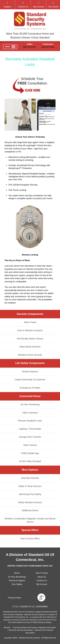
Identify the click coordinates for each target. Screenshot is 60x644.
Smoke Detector (30, 372)
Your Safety (17, 584)
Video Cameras (30, 413)
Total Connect (30, 445)
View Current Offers (30, 539)
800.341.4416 (48, 47)
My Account (39, 7)
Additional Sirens (30, 510)
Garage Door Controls (30, 437)
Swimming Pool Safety (30, 494)
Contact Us (23, 7)
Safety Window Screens (30, 502)
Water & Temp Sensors (30, 486)
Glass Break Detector (30, 347)
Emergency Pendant (30, 388)
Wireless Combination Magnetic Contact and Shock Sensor (30, 520)
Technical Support (17, 580)
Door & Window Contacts (30, 330)
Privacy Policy (14, 598)
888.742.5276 (29, 47)
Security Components (30, 314)
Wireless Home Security (30, 355)
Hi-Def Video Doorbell (30, 461)
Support (8, 7)
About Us (42, 577)
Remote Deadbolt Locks (30, 421)
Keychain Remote (30, 478)
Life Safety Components (30, 363)
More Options (30, 470)
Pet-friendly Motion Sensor (30, 339)
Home (17, 573)
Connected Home (30, 396)
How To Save (42, 573)
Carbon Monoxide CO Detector (30, 380)
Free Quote (53, 7)
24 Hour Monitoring (30, 404)
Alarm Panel (30, 322)
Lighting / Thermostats (30, 429)
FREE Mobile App (30, 453)
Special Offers (30, 530)
